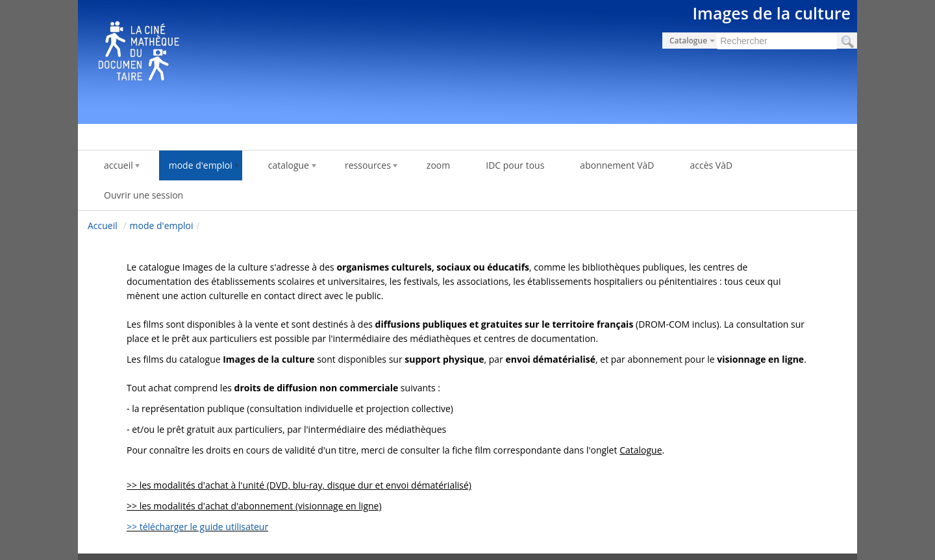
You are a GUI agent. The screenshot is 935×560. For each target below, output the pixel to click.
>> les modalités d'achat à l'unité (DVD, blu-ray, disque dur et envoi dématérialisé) (299, 485)
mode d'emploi (162, 225)
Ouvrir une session (143, 195)
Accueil (103, 225)
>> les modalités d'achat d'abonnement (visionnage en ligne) (254, 506)
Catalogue (641, 450)
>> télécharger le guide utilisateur (197, 527)
